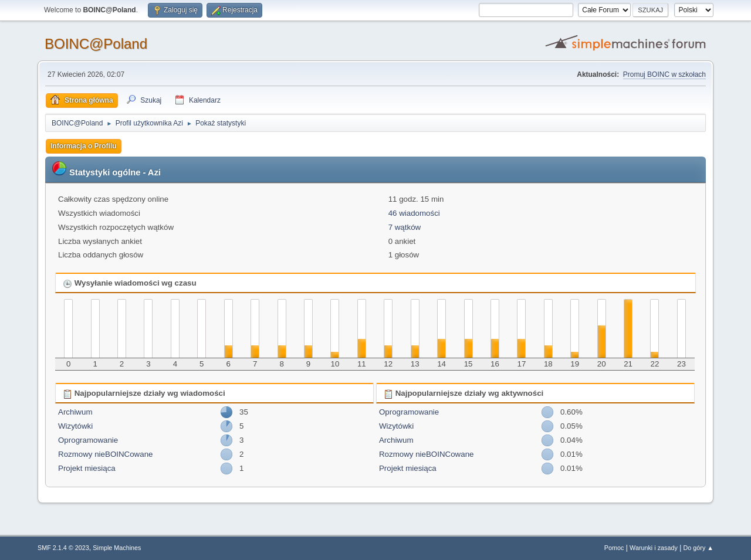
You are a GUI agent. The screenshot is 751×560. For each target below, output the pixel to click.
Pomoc (614, 548)
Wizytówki (75, 426)
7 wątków (405, 227)
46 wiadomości (414, 213)
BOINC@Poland (96, 44)
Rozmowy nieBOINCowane (105, 454)
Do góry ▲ (698, 548)
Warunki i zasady (654, 548)
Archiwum (75, 412)
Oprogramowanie (88, 440)
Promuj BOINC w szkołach (664, 74)
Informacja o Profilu (84, 146)
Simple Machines (117, 548)
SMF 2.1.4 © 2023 (63, 548)
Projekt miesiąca (87, 468)
